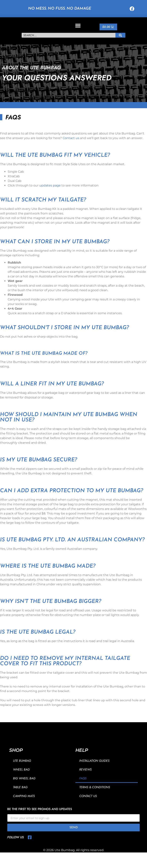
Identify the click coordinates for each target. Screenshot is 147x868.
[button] (78, 29)
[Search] (120, 43)
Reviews (85, 778)
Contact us (71, 146)
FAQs (83, 786)
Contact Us (88, 804)
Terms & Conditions (95, 795)
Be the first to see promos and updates (40, 818)
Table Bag (20, 795)
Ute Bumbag (22, 769)
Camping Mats (24, 804)
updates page (50, 193)
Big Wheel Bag (24, 786)
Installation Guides (94, 769)
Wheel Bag (21, 778)
